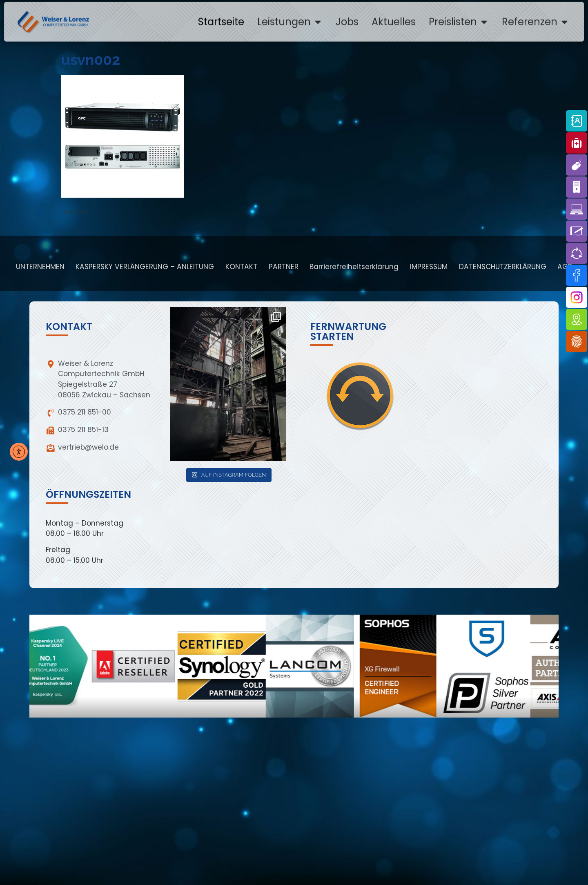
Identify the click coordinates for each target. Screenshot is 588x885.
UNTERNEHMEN (40, 267)
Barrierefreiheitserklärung (354, 267)
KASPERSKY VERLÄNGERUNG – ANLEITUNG (145, 267)
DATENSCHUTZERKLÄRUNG (503, 267)
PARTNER (284, 267)
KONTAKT (241, 267)
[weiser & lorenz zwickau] (292, 815)
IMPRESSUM (429, 267)
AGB (565, 267)
